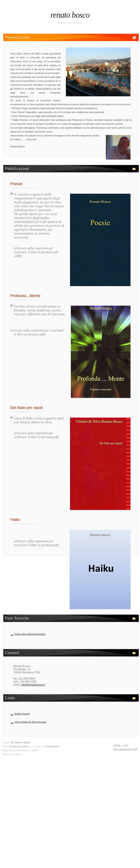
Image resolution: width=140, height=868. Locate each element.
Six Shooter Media (20, 743)
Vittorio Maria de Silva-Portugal (30, 722)
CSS (125, 746)
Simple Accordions (19, 746)
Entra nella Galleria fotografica (30, 634)
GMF (135, 749)
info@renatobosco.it (33, 685)
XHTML (117, 746)
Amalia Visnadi (22, 714)
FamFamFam (52, 746)
